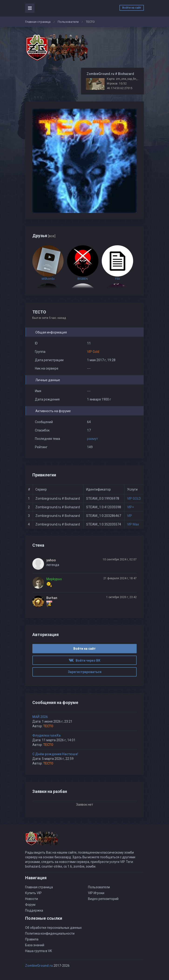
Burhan (52, 598)
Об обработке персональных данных (53, 928)
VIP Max (133, 524)
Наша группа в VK (39, 951)
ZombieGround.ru (39, 966)
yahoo (51, 560)
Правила (32, 939)
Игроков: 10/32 (117, 84)
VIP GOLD (134, 498)
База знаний (35, 945)
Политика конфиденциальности (50, 933)
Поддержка (34, 910)
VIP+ (130, 507)
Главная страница (38, 22)
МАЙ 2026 (40, 717)
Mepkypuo (54, 579)
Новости (32, 899)
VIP (130, 516)
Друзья (44, 236)
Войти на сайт (132, 8)
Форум (30, 905)
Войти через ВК (84, 660)
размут (93, 439)
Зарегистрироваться (85, 672)
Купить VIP (33, 893)
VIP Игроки (96, 893)
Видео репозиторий (103, 899)
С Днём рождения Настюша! (55, 754)
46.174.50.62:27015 (120, 88)
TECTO (48, 726)
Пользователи (68, 22)
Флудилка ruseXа (46, 735)
